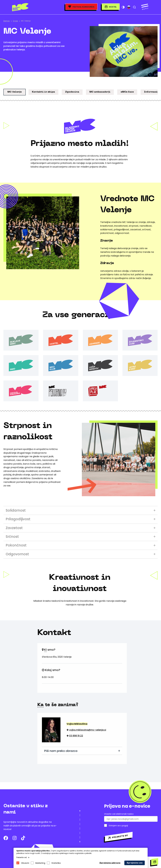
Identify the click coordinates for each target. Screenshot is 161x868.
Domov (7, 21)
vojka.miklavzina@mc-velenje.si (88, 730)
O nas (15, 21)
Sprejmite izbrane (110, 863)
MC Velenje (26, 21)
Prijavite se (120, 837)
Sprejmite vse (135, 863)
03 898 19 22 (76, 736)
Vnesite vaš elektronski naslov (119, 814)
